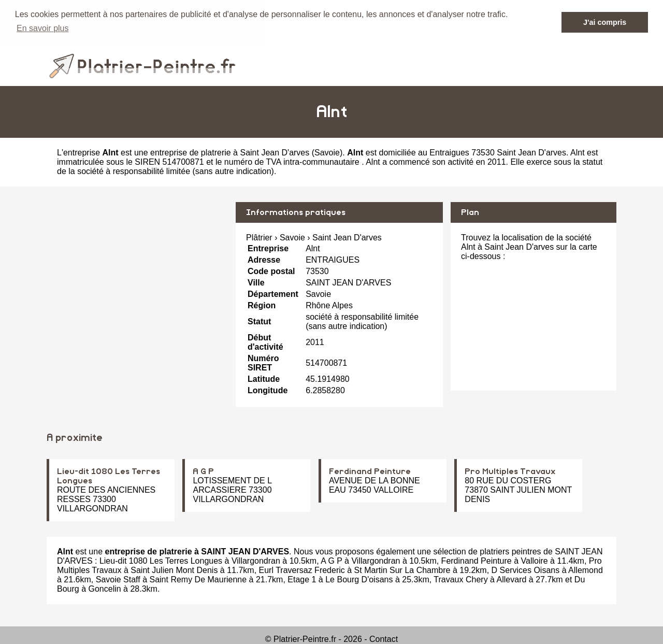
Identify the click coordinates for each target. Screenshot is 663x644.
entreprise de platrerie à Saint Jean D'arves (230, 152)
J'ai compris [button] (605, 22)
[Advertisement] (137, 274)
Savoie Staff (118, 579)
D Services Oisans (526, 570)
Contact (384, 639)
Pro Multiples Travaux (510, 471)
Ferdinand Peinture (370, 471)
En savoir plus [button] (43, 28)
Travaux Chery (460, 579)
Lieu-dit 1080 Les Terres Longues (161, 560)
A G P (203, 471)
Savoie (327, 152)
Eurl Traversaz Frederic (302, 570)
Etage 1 (302, 579)
